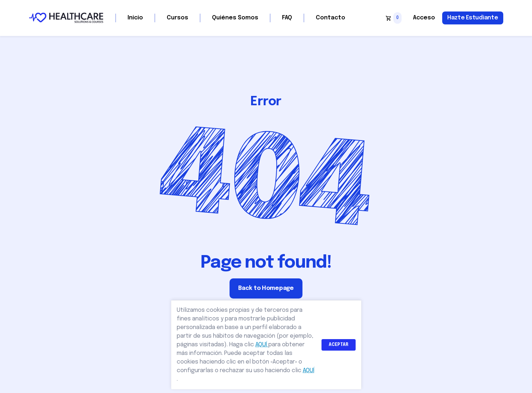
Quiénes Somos (235, 18)
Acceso (424, 18)
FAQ (287, 18)
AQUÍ (262, 345)
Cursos (177, 18)
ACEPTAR (339, 345)
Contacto (330, 18)
